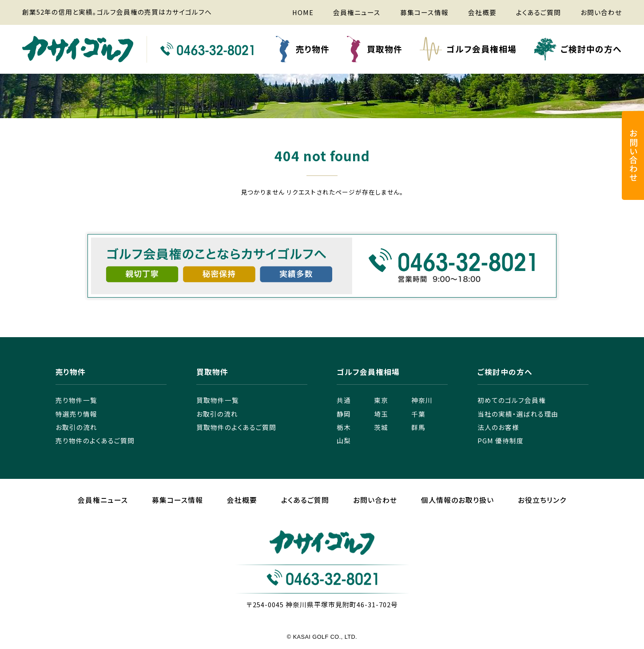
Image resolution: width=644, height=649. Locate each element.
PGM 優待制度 (501, 440)
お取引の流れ (76, 427)
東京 (381, 400)
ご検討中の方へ (591, 49)
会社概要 (482, 12)
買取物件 (385, 49)
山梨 (344, 440)
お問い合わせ (601, 12)
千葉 (418, 414)
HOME (303, 12)
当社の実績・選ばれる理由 (518, 414)
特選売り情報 (76, 414)
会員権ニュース (357, 12)
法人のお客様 (498, 427)
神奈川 (422, 400)
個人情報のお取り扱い (457, 500)
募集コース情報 (424, 12)
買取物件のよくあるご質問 (236, 427)
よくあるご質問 (539, 12)
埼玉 (381, 414)
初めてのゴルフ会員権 (512, 400)
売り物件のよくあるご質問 (95, 440)
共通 (344, 400)
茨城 (381, 427)
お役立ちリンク (542, 500)
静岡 (344, 414)
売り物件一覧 (76, 400)
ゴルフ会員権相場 (481, 49)
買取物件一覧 (218, 400)
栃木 (344, 427)
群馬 (418, 427)
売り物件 (313, 49)
